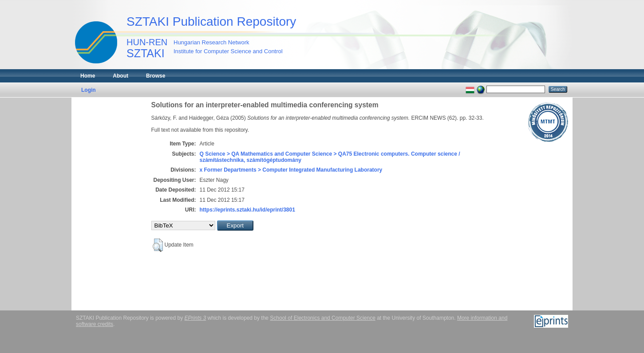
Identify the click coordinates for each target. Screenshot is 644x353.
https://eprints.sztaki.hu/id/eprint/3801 (247, 210)
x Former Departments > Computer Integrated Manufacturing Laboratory (291, 170)
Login (89, 90)
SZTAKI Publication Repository (211, 22)
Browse (156, 76)
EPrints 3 (196, 318)
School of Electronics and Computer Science (322, 318)
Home (88, 76)
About (121, 76)
